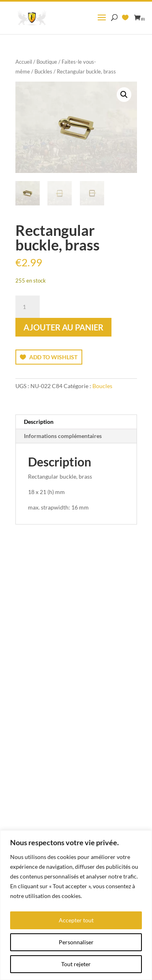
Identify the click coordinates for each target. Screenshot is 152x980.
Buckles (43, 71)
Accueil (24, 62)
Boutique (47, 62)
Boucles (102, 386)
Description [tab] (39, 422)
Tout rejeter (76, 964)
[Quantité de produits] (28, 307)
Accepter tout (76, 920)
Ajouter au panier (63, 327)
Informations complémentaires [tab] (63, 436)
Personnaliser (76, 942)
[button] (124, 95)
